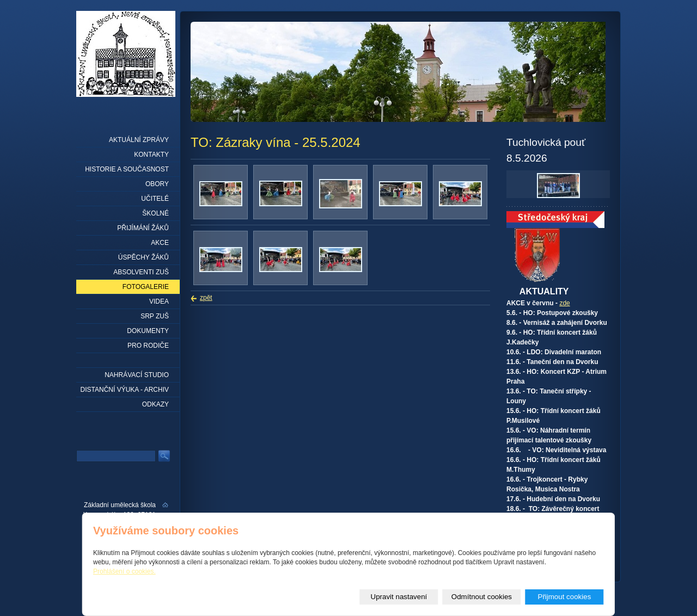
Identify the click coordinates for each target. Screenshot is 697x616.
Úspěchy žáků (143, 257)
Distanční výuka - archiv (125, 390)
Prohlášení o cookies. (124, 571)
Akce (160, 243)
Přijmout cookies (565, 597)
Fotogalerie (146, 287)
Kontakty (151, 155)
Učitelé (155, 199)
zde (564, 303)
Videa (159, 301)
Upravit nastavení (399, 597)
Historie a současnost (127, 169)
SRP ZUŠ (155, 316)
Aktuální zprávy (139, 140)
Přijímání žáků (143, 228)
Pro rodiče (148, 346)
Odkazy (155, 404)
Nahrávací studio (137, 375)
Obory (157, 184)
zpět (206, 298)
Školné (155, 213)
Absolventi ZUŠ (141, 272)
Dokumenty (148, 331)
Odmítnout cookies (482, 597)
